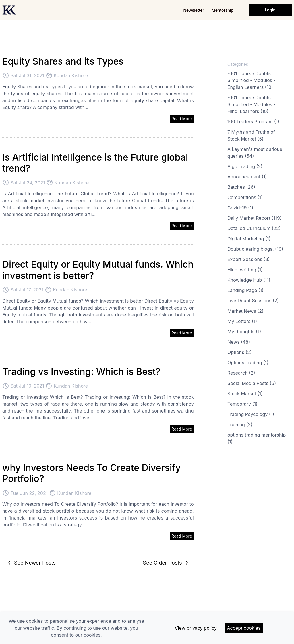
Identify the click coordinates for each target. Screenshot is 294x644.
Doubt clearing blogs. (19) (255, 249)
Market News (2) (245, 311)
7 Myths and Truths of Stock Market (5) (251, 135)
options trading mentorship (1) (257, 438)
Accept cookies (244, 628)
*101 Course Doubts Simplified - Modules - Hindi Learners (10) (252, 104)
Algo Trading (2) (245, 166)
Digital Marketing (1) (249, 239)
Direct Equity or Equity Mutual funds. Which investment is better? (98, 270)
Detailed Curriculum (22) (254, 228)
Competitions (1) (245, 197)
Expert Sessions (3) (248, 259)
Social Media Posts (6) (252, 383)
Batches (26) (241, 187)
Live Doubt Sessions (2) (253, 301)
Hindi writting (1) (245, 270)
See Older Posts (167, 563)
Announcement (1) (247, 177)
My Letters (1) (242, 321)
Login (270, 10)
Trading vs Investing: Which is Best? (81, 372)
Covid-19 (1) (240, 208)
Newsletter (194, 10)
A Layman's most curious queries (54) (255, 153)
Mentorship (223, 10)
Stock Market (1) (245, 394)
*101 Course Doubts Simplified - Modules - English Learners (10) (252, 80)
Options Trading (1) (248, 363)
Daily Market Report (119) (254, 218)
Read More (182, 119)
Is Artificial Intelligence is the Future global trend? (95, 163)
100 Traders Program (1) (253, 122)
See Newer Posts (31, 563)
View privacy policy (196, 628)
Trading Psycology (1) (251, 414)
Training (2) (240, 425)
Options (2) (240, 352)
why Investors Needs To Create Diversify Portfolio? (92, 473)
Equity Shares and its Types (63, 61)
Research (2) (241, 373)
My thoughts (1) (244, 332)
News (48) (239, 342)
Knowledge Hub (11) (249, 280)
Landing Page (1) (245, 290)
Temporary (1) (242, 404)
